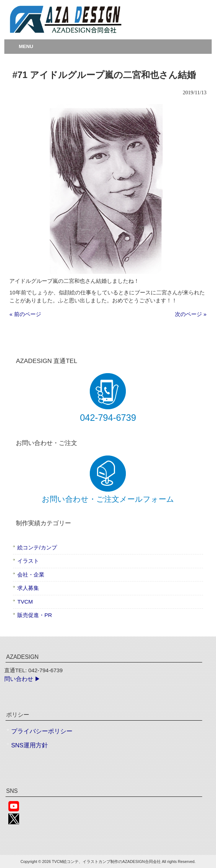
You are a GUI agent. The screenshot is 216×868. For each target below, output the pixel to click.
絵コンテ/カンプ (37, 547)
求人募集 (28, 588)
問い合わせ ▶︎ (22, 679)
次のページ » (191, 314)
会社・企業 (31, 575)
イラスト (28, 561)
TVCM (25, 602)
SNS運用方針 (30, 745)
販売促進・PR (35, 615)
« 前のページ (25, 314)
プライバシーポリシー (42, 731)
